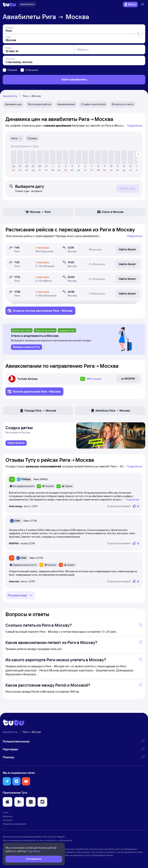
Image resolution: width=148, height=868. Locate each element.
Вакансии (8, 817)
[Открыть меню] (143, 4)
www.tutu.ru (53, 841)
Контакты (8, 821)
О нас (6, 813)
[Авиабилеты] (27, 4)
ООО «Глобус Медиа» (54, 838)
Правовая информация (14, 825)
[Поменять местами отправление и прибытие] (138, 34)
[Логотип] (10, 4)
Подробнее (135, 125)
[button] (7, 782)
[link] (16, 444)
